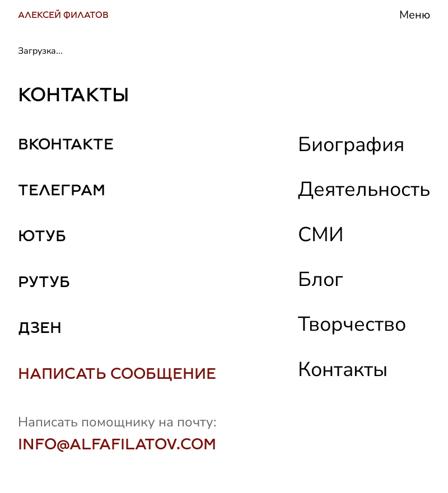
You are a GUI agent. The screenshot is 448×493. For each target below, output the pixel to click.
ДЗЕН (40, 327)
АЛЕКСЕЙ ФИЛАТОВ (63, 15)
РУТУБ (44, 281)
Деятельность (364, 189)
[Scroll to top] (424, 456)
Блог (321, 280)
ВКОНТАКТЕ (66, 144)
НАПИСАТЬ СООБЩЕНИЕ (117, 373)
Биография (351, 145)
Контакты (343, 370)
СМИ (321, 235)
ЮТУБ (42, 236)
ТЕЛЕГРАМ (62, 190)
